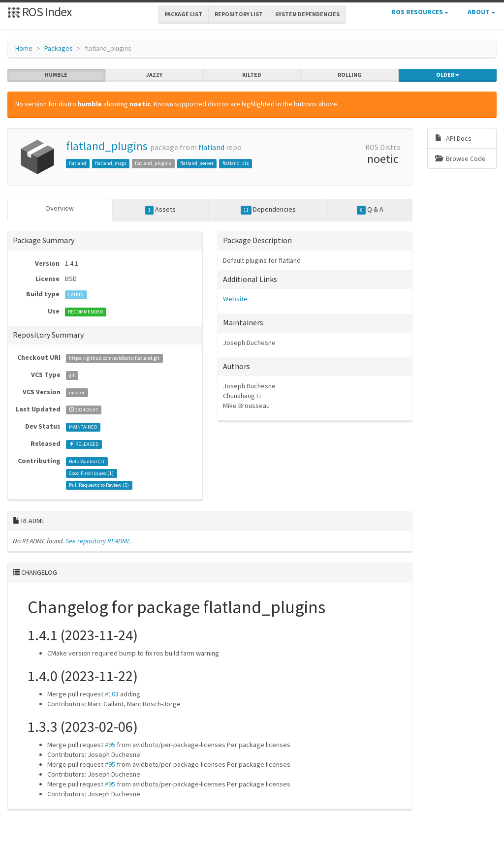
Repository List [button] (239, 14)
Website (235, 299)
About (481, 12)
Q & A (370, 210)
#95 (110, 745)
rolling (350, 75)
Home (24, 48)
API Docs (453, 138)
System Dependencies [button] (307, 14)
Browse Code (460, 158)
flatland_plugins (107, 146)
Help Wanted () (87, 461)
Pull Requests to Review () (99, 485)
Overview (60, 208)
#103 (112, 694)
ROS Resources (420, 12)
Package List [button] (183, 14)
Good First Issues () (91, 473)
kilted (252, 75)
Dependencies (268, 210)
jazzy (154, 75)
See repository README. (99, 541)
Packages (59, 48)
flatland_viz (236, 163)
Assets (161, 210)
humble (56, 75)
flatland (211, 147)
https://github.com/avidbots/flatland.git (114, 358)
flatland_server (197, 163)
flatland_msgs (111, 163)
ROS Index (40, 12)
